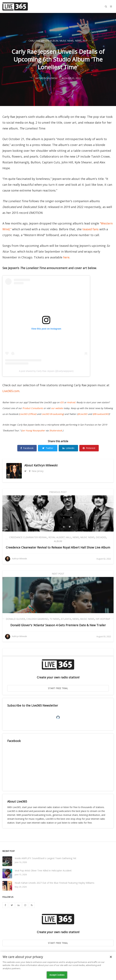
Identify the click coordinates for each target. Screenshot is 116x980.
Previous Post (58, 492)
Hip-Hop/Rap (103, 619)
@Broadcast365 (101, 414)
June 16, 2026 (21, 862)
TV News (55, 619)
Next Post (58, 574)
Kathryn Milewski (46, 465)
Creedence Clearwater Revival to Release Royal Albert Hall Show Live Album (58, 547)
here (66, 257)
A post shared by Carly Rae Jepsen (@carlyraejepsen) (46, 371)
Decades (101, 537)
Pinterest (89, 448)
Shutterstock (56, 431)
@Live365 (82, 414)
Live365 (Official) (28, 414)
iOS (62, 402)
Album (54, 41)
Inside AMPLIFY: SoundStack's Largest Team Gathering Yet (45, 858)
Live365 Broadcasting (52, 414)
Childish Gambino (37, 619)
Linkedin (68, 448)
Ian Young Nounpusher (33, 431)
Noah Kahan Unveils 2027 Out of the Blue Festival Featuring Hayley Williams (55, 883)
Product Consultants (33, 408)
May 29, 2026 (21, 887)
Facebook (27, 448)
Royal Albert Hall (60, 537)
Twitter (48, 448)
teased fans (90, 229)
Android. (71, 402)
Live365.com (11, 391)
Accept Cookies (57, 975)
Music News (67, 41)
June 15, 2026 (21, 875)
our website (57, 408)
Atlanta (66, 619)
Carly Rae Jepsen (39, 41)
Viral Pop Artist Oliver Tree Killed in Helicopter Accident (43, 871)
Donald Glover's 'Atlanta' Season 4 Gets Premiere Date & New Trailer (58, 625)
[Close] (111, 957)
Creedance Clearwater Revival (28, 537)
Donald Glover (15, 619)
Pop (85, 41)
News (78, 41)
